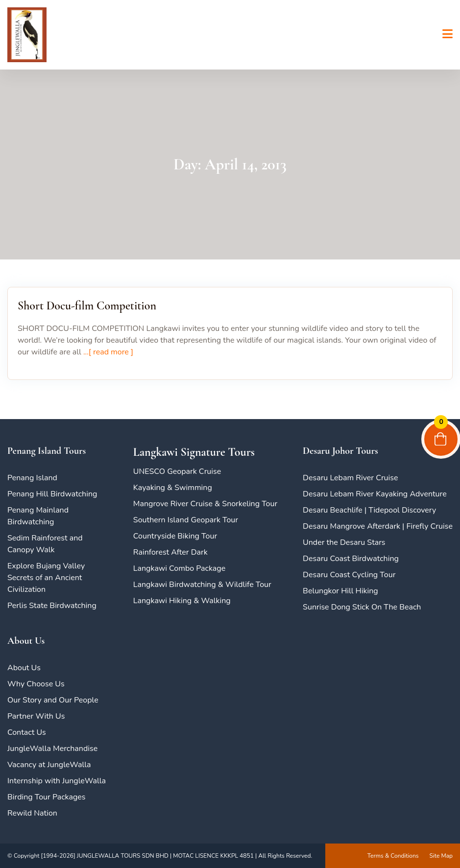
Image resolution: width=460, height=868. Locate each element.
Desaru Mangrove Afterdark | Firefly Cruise (378, 526)
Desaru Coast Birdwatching (351, 559)
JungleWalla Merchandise (52, 749)
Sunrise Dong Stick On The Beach (362, 607)
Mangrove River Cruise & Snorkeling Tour (205, 504)
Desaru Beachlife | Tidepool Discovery (369, 510)
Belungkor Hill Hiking (340, 591)
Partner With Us (36, 716)
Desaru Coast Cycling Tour (349, 575)
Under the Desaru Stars (344, 542)
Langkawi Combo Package (179, 568)
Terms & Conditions (393, 856)
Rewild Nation (32, 813)
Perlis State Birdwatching (52, 606)
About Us (24, 668)
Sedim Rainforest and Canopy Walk (45, 544)
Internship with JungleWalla (57, 781)
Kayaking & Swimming (173, 488)
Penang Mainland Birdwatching (38, 516)
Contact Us (27, 732)
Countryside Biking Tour (175, 536)
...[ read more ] (107, 352)
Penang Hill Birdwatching (52, 494)
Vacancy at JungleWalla (49, 765)
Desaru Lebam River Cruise (350, 478)
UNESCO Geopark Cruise (177, 471)
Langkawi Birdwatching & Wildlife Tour (202, 585)
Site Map (441, 856)
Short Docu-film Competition (87, 306)
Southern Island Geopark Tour (186, 520)
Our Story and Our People (53, 700)
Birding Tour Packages (47, 797)
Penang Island (32, 478)
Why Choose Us (36, 684)
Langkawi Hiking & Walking (182, 601)
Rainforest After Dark (170, 552)
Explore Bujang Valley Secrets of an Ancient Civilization (46, 578)
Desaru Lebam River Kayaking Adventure (375, 494)
